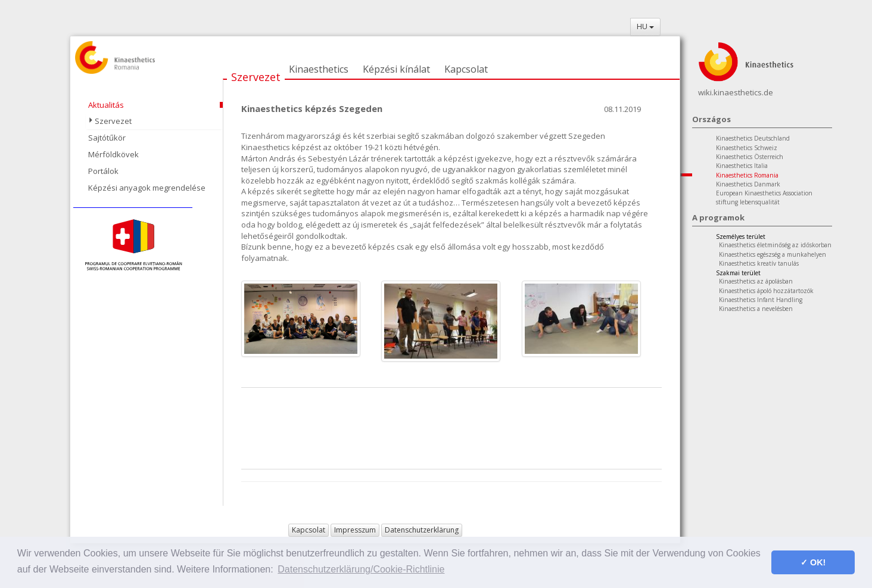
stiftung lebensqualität (748, 202)
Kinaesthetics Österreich (750, 157)
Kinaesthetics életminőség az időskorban (775, 245)
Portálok (103, 171)
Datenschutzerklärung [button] (422, 530)
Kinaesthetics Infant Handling (761, 300)
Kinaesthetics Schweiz (747, 148)
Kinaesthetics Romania (747, 175)
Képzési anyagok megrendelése (147, 188)
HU (645, 27)
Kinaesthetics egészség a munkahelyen (773, 254)
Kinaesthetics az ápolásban (756, 281)
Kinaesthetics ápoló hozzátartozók (766, 291)
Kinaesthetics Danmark (748, 184)
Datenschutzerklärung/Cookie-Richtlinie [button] (361, 569)
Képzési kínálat (396, 69)
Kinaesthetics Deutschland (753, 138)
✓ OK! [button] (813, 562)
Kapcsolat (466, 69)
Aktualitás (106, 105)
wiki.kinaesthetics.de (736, 92)
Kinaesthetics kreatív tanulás (759, 263)
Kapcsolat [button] (309, 530)
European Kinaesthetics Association (764, 193)
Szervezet (256, 77)
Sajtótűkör (107, 138)
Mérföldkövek (113, 154)
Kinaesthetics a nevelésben (756, 309)
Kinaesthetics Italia (742, 166)
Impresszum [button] (355, 530)
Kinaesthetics (319, 69)
